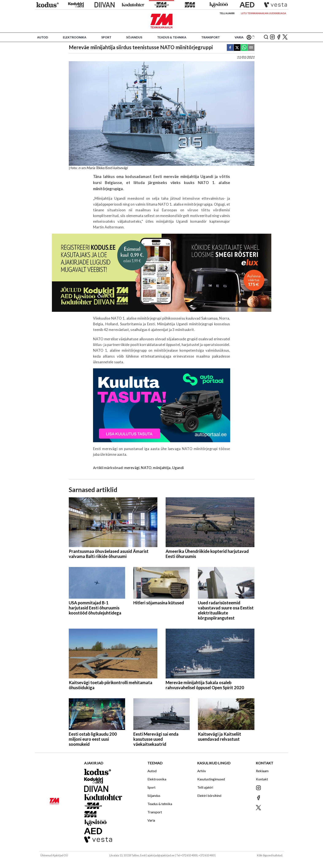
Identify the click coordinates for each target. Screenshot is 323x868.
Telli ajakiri (227, 13)
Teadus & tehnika (172, 37)
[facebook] (230, 48)
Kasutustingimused (211, 779)
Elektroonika (75, 37)
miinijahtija (162, 468)
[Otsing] (266, 37)
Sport (106, 37)
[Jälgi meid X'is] (285, 37)
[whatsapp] (244, 48)
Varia (239, 37)
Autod (43, 37)
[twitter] (237, 48)
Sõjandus (134, 37)
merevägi (132, 468)
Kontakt (262, 779)
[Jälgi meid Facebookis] (279, 37)
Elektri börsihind (209, 795)
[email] (251, 48)
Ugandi (178, 468)
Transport (211, 37)
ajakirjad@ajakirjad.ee (161, 855)
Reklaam (262, 771)
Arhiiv (202, 771)
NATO (146, 468)
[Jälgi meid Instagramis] (272, 37)
